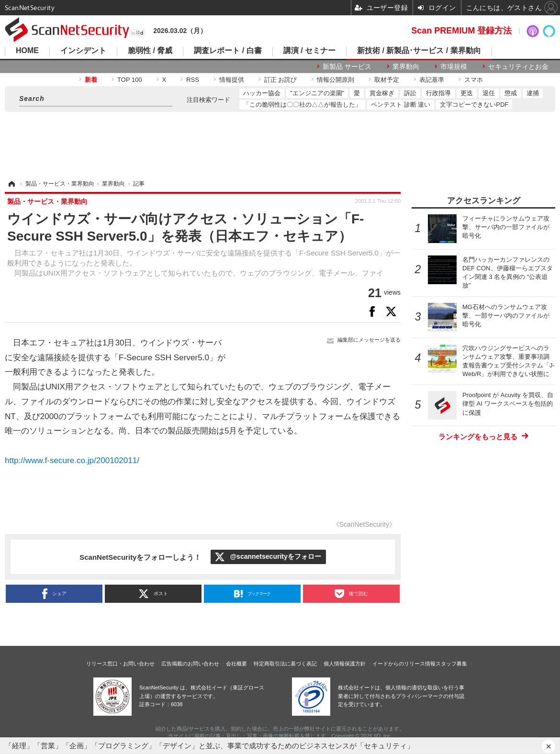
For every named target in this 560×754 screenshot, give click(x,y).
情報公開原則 (336, 80)
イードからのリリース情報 (404, 664)
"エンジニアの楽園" (317, 93)
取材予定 (387, 80)
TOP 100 (130, 80)
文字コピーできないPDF (474, 105)
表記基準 (432, 80)
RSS (193, 80)
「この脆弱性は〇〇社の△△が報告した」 (302, 105)
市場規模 (454, 67)
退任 (489, 93)
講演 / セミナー (309, 51)
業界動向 (406, 67)
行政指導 (438, 93)
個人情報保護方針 (345, 664)
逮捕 (533, 93)
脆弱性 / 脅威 (150, 51)
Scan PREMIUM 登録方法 (461, 31)
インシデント (83, 51)
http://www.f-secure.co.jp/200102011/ (72, 460)
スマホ (474, 80)
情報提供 (232, 80)
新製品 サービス (347, 67)
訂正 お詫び (281, 80)
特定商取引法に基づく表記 (285, 664)
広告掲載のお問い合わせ (190, 664)
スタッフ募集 (451, 664)
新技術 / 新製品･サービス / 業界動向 (419, 51)
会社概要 (236, 664)
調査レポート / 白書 (228, 51)
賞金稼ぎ (382, 93)
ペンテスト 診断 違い (401, 105)
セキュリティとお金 (518, 67)
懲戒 (511, 93)
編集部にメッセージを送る (369, 340)
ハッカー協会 (262, 93)
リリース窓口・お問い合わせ (120, 664)
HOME (27, 51)
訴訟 (410, 93)
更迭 (467, 93)
